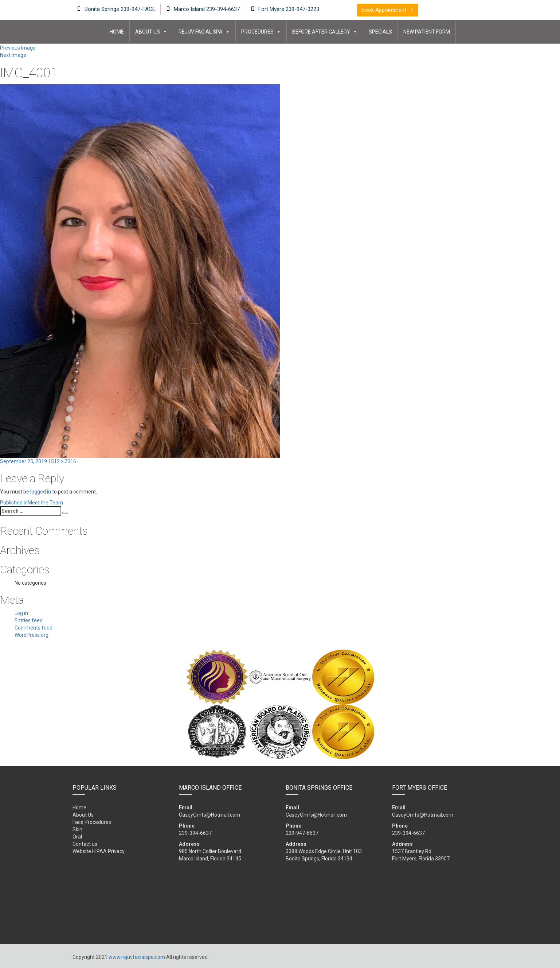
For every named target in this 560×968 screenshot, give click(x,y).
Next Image (13, 55)
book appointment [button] (387, 10)
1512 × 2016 (62, 461)
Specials (380, 32)
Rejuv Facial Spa (201, 32)
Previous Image (18, 48)
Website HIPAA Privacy (99, 851)
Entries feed (29, 620)
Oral (77, 837)
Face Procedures (92, 822)
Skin (77, 829)
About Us (148, 32)
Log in (21, 613)
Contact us (85, 844)
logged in (41, 492)
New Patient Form (427, 32)
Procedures (257, 32)
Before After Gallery (321, 32)
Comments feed (34, 628)
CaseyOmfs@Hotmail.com (209, 815)
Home (117, 32)
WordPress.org (32, 635)
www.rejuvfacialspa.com (137, 957)
